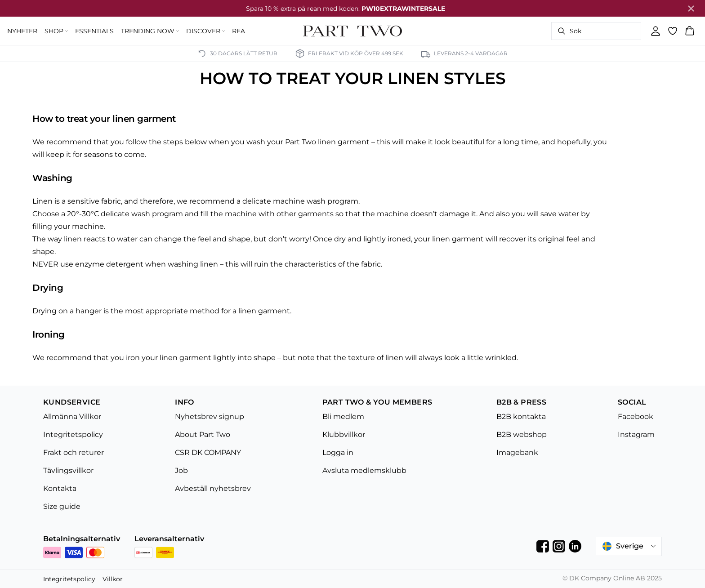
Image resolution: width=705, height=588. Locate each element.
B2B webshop (522, 434)
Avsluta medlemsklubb (364, 470)
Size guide (62, 506)
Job (181, 470)
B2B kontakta (521, 416)
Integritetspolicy (73, 434)
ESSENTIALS (94, 31)
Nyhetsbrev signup (210, 416)
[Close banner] (691, 9)
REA (239, 31)
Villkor (113, 579)
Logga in (338, 452)
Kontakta (60, 488)
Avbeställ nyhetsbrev (213, 488)
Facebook (636, 416)
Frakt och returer (74, 452)
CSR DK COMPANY (208, 452)
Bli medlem (343, 416)
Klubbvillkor (344, 434)
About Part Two (203, 434)
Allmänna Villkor (72, 416)
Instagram (636, 434)
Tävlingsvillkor (68, 470)
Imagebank (517, 452)
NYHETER (22, 31)
